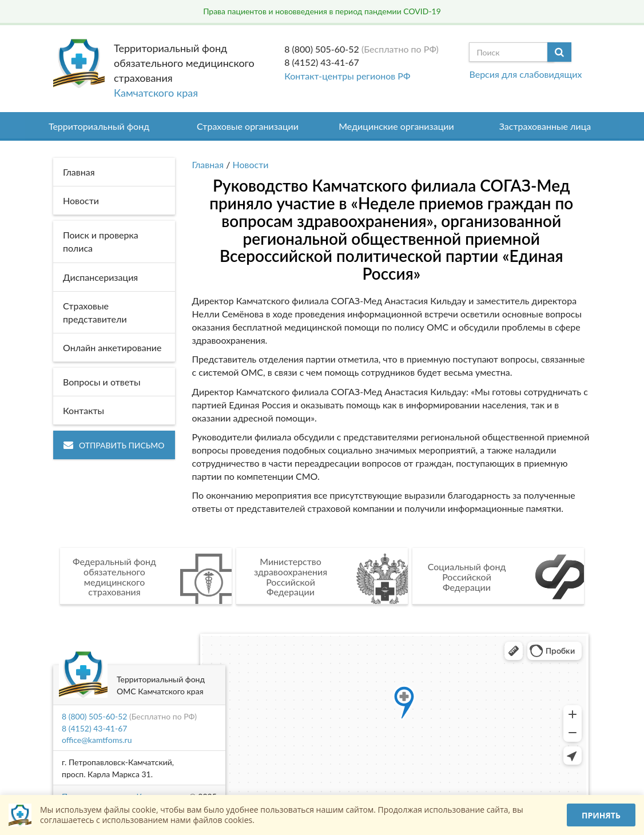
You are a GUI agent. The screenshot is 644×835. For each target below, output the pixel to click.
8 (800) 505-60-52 (322, 49)
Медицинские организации (396, 126)
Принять (601, 815)
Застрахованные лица (545, 126)
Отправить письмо (114, 445)
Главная (208, 164)
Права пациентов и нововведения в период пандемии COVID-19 (322, 11)
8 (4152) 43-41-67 (322, 62)
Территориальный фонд (99, 126)
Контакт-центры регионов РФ (347, 76)
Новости (251, 164)
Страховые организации (248, 126)
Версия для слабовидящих (525, 74)
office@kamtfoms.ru (97, 740)
